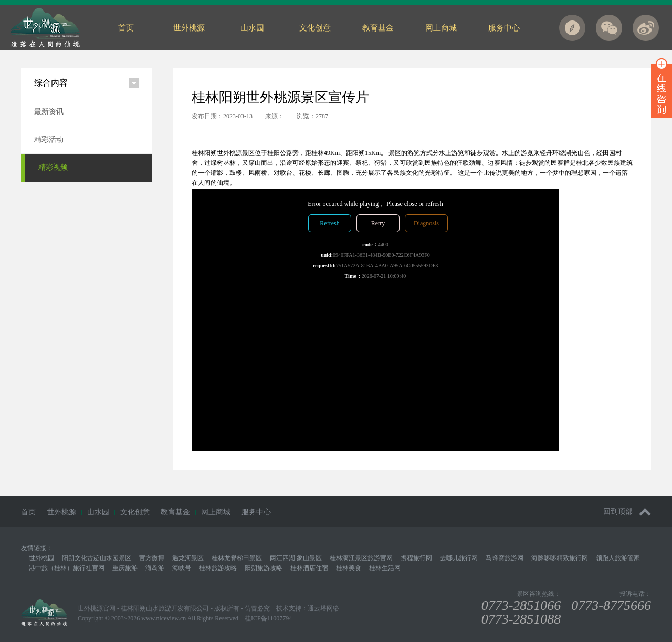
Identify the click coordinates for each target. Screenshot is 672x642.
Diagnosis (426, 223)
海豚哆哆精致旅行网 (560, 558)
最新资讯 (49, 112)
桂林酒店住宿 (309, 568)
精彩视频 (53, 167)
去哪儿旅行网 (459, 558)
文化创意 (315, 28)
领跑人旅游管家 (618, 558)
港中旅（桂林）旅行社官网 (67, 568)
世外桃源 (189, 28)
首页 (126, 28)
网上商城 (441, 28)
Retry (378, 223)
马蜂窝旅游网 (505, 558)
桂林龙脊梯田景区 (237, 558)
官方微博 (152, 558)
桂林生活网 (385, 568)
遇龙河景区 (188, 558)
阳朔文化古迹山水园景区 (97, 558)
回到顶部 (627, 512)
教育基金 (378, 28)
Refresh (329, 223)
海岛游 (155, 568)
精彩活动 (49, 139)
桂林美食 (349, 568)
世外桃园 (41, 558)
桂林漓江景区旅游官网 (361, 558)
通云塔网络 (323, 608)
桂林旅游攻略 (218, 568)
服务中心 (504, 28)
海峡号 (182, 568)
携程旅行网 (416, 558)
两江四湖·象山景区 (296, 558)
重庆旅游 (125, 568)
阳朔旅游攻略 (264, 568)
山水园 (252, 28)
